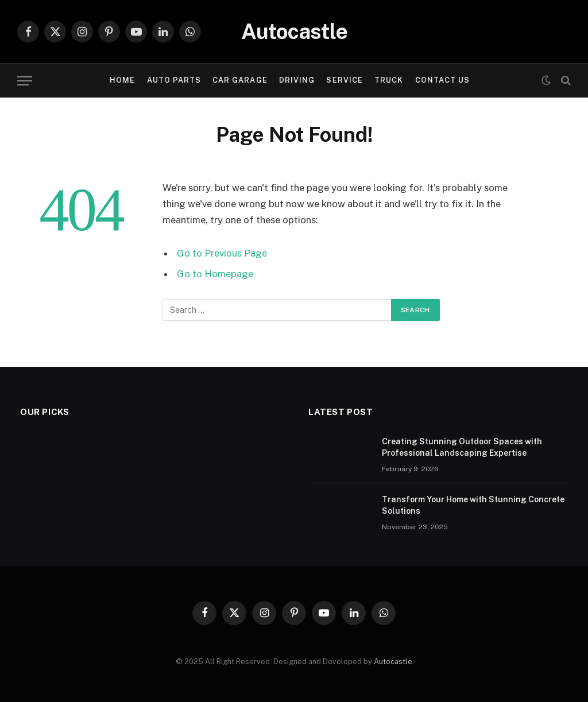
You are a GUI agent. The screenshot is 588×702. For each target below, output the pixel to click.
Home (122, 80)
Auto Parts (174, 80)
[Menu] (25, 81)
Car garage (240, 80)
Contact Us (442, 80)
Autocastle (393, 662)
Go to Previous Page (222, 253)
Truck (389, 80)
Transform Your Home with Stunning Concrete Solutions (473, 505)
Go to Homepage (215, 274)
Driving (297, 80)
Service (344, 80)
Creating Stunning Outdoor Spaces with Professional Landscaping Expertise (462, 447)
